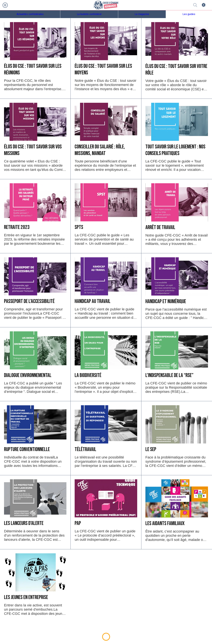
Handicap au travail (93, 301)
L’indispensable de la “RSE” (169, 375)
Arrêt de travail (160, 227)
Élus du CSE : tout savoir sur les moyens (103, 69)
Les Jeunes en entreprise (26, 597)
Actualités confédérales (30, 14)
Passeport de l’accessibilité (29, 301)
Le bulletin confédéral (89, 14)
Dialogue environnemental (28, 375)
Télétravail (85, 449)
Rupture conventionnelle (27, 449)
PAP (78, 523)
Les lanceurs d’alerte (24, 523)
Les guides (189, 14)
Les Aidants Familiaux (165, 523)
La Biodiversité (88, 375)
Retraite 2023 (17, 227)
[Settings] (204, 5)
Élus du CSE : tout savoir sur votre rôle (176, 70)
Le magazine (142, 14)
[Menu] (5, 5)
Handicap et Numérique (166, 301)
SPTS (79, 227)
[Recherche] (195, 5)
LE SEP (151, 449)
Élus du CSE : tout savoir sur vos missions (33, 150)
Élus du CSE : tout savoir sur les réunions (33, 69)
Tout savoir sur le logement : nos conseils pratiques (175, 150)
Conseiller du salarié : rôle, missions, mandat (100, 150)
